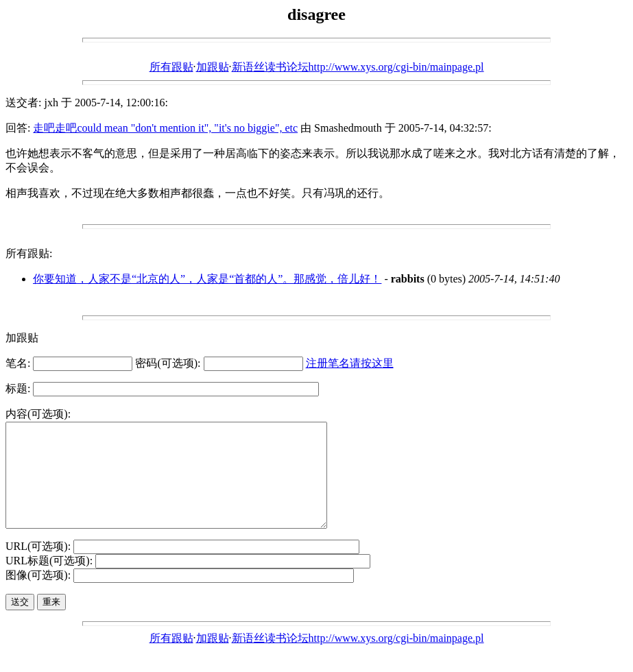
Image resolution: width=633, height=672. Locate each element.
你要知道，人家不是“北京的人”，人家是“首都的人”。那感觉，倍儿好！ (207, 279)
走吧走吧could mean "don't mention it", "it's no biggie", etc (165, 128)
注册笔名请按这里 (350, 363)
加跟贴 (213, 67)
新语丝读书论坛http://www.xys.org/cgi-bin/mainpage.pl (358, 67)
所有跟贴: (29, 253)
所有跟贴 (171, 67)
